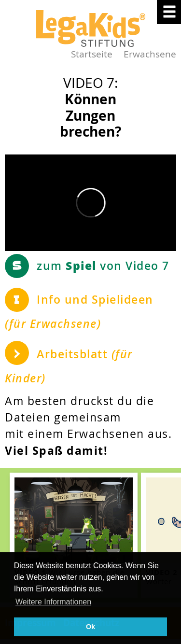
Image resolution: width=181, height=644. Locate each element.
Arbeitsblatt (69, 366)
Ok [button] (90, 627)
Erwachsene (150, 54)
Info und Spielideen (79, 312)
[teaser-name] (74, 535)
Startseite (92, 54)
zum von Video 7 (103, 265)
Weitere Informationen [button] (53, 602)
